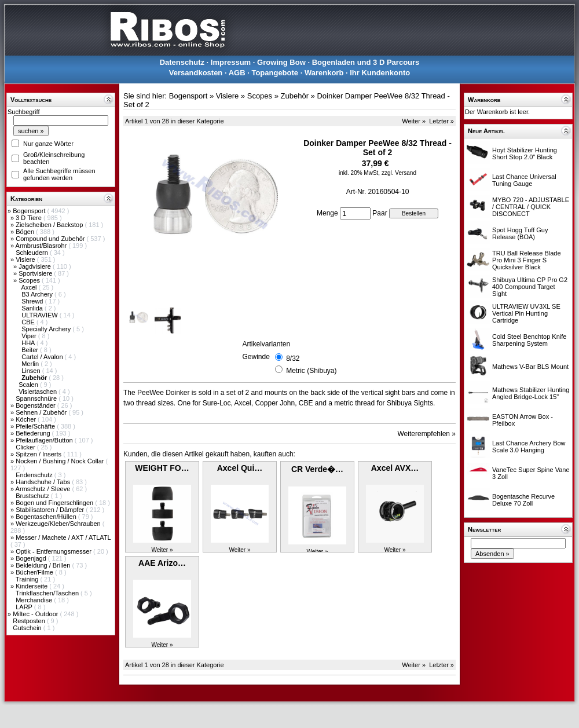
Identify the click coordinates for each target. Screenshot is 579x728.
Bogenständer (36, 405)
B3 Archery (38, 294)
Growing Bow (281, 62)
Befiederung (34, 433)
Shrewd (33, 301)
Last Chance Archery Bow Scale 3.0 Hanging (529, 447)
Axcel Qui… (240, 468)
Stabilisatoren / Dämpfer (51, 510)
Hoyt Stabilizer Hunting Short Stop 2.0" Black (525, 153)
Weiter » (414, 121)
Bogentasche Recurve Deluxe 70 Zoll (523, 500)
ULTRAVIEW (41, 315)
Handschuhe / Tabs (44, 482)
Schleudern (33, 253)
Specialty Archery (47, 329)
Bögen (26, 232)
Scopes (30, 280)
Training (28, 579)
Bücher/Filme (35, 572)
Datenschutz (182, 62)
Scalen (29, 385)
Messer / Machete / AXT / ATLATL (63, 537)
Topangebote (275, 73)
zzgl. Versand (399, 173)
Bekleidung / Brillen (44, 565)
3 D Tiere (30, 218)
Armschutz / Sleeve (44, 489)
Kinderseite (32, 586)
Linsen (32, 371)
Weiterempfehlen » (427, 434)
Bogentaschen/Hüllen (47, 517)
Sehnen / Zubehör (42, 412)
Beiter (31, 350)
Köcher (27, 419)
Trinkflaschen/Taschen (48, 593)
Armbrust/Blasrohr (42, 246)
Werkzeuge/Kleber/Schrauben (59, 524)
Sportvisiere (36, 273)
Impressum (231, 62)
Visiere (26, 259)
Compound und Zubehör (51, 239)
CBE (29, 322)
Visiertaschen (39, 392)
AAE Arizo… (162, 563)
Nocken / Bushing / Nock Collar (61, 461)
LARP (25, 607)
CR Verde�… (317, 469)
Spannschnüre (37, 398)
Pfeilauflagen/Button (45, 440)
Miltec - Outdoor (36, 614)
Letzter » (441, 121)
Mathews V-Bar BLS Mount (530, 367)
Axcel (30, 287)
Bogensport (30, 211)
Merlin (31, 364)
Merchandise (35, 600)
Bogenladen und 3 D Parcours (366, 62)
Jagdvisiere (36, 266)
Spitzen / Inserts (39, 454)
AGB (237, 73)
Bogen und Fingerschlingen (55, 503)
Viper (30, 336)
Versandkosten (196, 73)
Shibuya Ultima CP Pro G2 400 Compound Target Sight (530, 287)
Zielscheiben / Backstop (50, 225)
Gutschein (28, 628)
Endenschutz (35, 475)
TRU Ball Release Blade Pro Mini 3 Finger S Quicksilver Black (527, 260)
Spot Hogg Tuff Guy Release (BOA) (520, 233)
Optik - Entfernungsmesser (54, 551)
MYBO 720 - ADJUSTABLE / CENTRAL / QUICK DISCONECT (531, 207)
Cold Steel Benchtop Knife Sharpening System (529, 340)
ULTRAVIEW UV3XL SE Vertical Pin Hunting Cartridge (526, 313)
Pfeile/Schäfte (36, 426)
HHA (29, 343)
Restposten (30, 621)
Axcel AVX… (395, 468)
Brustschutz (33, 496)
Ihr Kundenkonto (380, 73)
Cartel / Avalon (43, 357)
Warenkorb (324, 73)
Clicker (26, 447)
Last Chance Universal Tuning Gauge (524, 180)
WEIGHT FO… (162, 468)
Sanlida (33, 308)
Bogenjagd (32, 558)
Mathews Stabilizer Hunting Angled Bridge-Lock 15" (531, 393)
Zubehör (295, 96)
